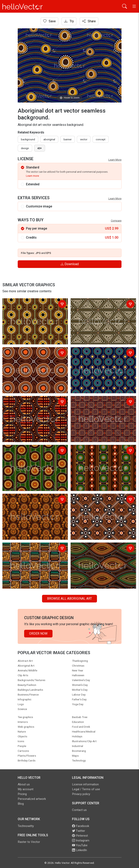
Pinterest (80, 836)
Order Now (38, 634)
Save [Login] (49, 21)
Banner (68, 139)
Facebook (81, 826)
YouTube (80, 845)
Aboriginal (49, 139)
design (25, 148)
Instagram (81, 840)
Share (89, 21)
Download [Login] (70, 264)
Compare (116, 221)
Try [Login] (69, 21)
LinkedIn (79, 850)
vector (84, 139)
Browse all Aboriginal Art (69, 599)
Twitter (79, 831)
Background (28, 139)
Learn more (32, 176)
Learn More (115, 160)
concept (101, 139)
